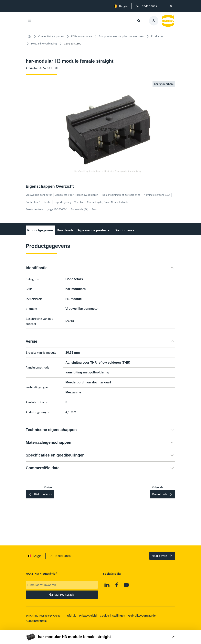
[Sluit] (171, 6)
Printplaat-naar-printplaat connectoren (122, 36)
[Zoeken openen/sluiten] (139, 21)
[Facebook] (117, 585)
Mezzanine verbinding (44, 43)
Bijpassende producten (94, 230)
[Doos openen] (100, 637)
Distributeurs (124, 230)
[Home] (29, 36)
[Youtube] (126, 585)
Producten (157, 36)
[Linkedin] (107, 585)
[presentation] (146, 6)
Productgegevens (40, 230)
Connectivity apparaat (51, 36)
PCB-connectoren (82, 36)
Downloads (65, 230)
